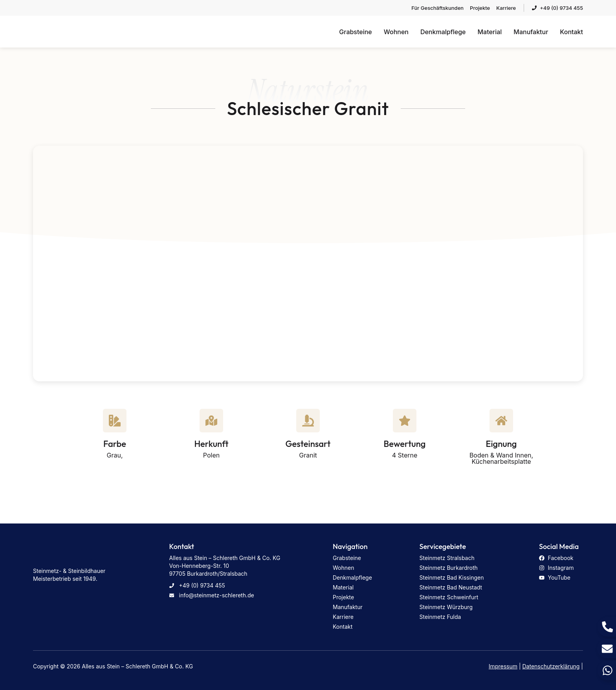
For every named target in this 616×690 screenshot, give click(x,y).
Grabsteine (355, 32)
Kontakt (571, 32)
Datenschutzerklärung (551, 666)
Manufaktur (531, 32)
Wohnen (396, 32)
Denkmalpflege (443, 32)
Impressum (503, 666)
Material (489, 32)
